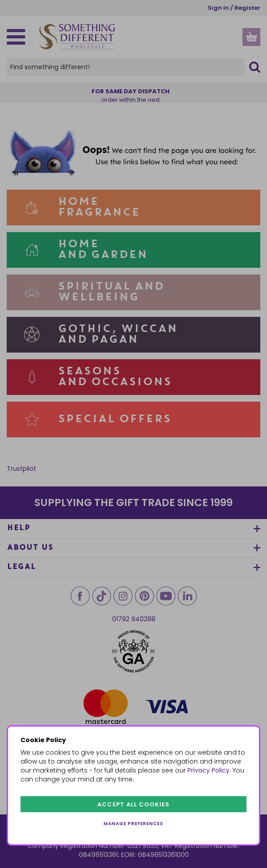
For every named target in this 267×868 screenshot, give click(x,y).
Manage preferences (133, 824)
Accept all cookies (133, 804)
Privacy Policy (209, 770)
